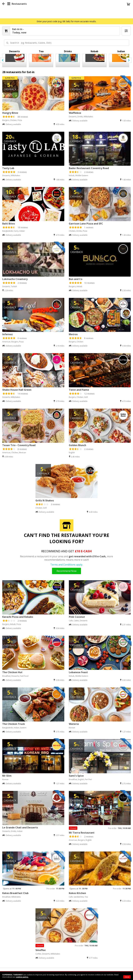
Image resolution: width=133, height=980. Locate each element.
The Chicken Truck (14, 724)
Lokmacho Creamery (15, 279)
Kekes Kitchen (77, 893)
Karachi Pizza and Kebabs (18, 617)
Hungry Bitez (10, 113)
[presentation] (3, 60)
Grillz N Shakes (45, 500)
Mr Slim (7, 776)
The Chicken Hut (12, 672)
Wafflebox (75, 113)
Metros (73, 334)
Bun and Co (76, 279)
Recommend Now (66, 571)
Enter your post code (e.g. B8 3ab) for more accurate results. (66, 21)
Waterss (74, 724)
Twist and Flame (79, 390)
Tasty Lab (8, 168)
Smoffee (41, 950)
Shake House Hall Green (17, 390)
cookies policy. (22, 977)
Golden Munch (77, 445)
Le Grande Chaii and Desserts (20, 828)
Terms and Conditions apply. (67, 565)
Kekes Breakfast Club (15, 893)
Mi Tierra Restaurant (82, 833)
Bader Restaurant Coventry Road (89, 168)
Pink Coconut (77, 617)
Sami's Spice (76, 776)
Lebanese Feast (78, 672)
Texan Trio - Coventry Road (19, 445)
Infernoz (8, 334)
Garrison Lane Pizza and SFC (86, 224)
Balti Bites (9, 224)
